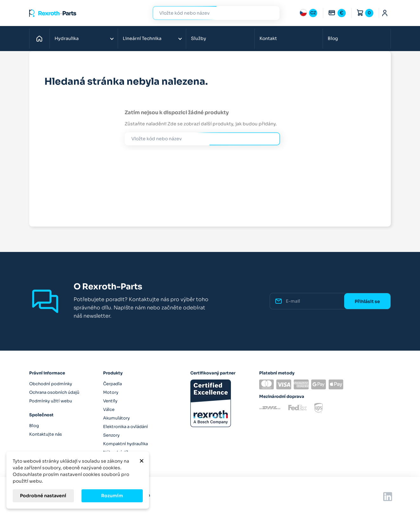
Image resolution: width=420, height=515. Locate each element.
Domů (41, 38)
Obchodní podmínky (51, 384)
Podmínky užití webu (51, 401)
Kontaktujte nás (46, 434)
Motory (111, 392)
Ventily (110, 401)
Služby (199, 38)
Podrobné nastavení (43, 496)
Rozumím (112, 496)
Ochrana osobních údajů (54, 392)
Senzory (111, 435)
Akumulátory (116, 418)
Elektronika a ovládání (125, 427)
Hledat (271, 13)
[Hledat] (211, 13)
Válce (109, 409)
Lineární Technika (142, 38)
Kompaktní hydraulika (125, 444)
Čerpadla (112, 384)
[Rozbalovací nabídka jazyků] (308, 13)
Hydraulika (67, 38)
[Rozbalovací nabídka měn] (337, 13)
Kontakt (268, 38)
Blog (333, 38)
